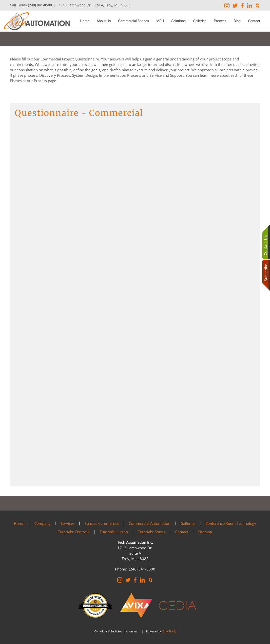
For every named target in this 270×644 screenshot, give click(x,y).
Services (68, 523)
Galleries (200, 21)
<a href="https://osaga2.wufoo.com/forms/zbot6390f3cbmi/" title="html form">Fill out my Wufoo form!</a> (135, 302)
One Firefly (169, 631)
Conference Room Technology (231, 523)
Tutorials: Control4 (74, 532)
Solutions (178, 21)
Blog (237, 21)
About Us (104, 21)
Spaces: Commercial (102, 523)
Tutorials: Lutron (114, 532)
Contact (254, 21)
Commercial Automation (150, 523)
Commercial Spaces (134, 21)
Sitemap (205, 532)
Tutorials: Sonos (152, 532)
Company (42, 523)
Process (220, 21)
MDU (160, 21)
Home (85, 21)
